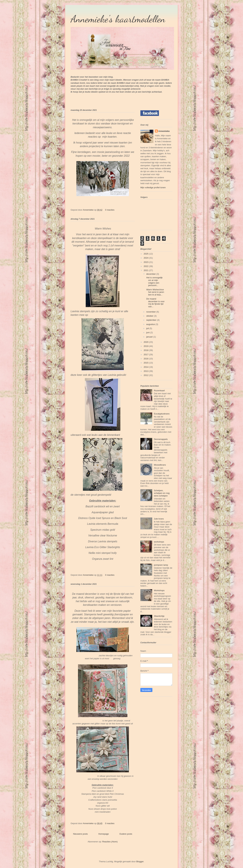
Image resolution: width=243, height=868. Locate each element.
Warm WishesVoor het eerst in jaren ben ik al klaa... (155, 292)
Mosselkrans (160, 465)
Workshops (159, 590)
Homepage (104, 834)
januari (150, 337)
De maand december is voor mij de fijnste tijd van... (155, 303)
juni (148, 332)
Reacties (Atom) (110, 842)
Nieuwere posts (80, 834)
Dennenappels (161, 439)
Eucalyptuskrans (162, 414)
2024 (146, 258)
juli (148, 328)
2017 (146, 355)
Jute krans (159, 519)
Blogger (140, 862)
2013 (146, 371)
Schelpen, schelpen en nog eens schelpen (162, 493)
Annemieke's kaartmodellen (118, 19)
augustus (151, 324)
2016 (146, 359)
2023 (146, 262)
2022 (146, 266)
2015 (146, 363)
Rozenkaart (159, 391)
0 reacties (110, 210)
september (152, 320)
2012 (146, 375)
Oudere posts (126, 834)
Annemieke (88, 210)
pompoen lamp (161, 565)
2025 (146, 254)
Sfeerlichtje (159, 616)
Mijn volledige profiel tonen (153, 187)
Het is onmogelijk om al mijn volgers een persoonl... (154, 281)
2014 (146, 367)
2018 (146, 350)
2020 (146, 342)
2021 (146, 270)
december (151, 274)
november (151, 312)
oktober (150, 316)
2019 (146, 346)
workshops (159, 542)
